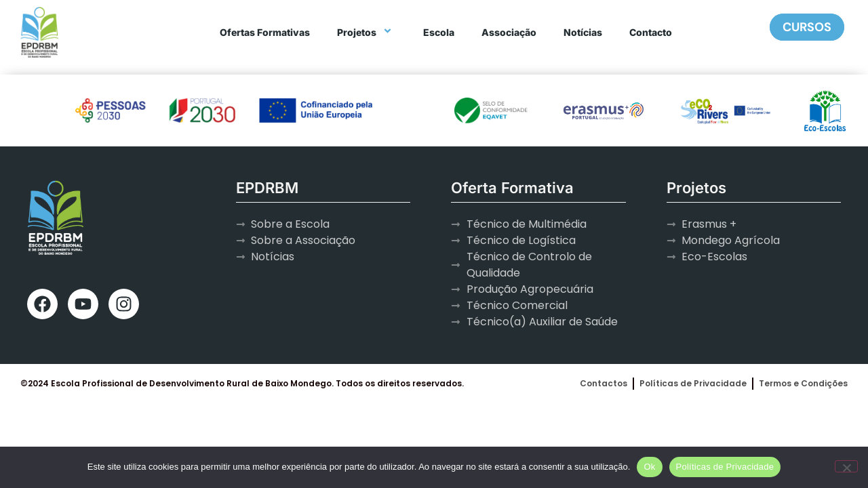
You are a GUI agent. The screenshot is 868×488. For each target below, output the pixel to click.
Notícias (583, 32)
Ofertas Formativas (265, 32)
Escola (439, 32)
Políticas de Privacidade (725, 467)
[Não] (846, 466)
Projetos (367, 32)
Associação (509, 32)
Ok (649, 467)
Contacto (651, 32)
